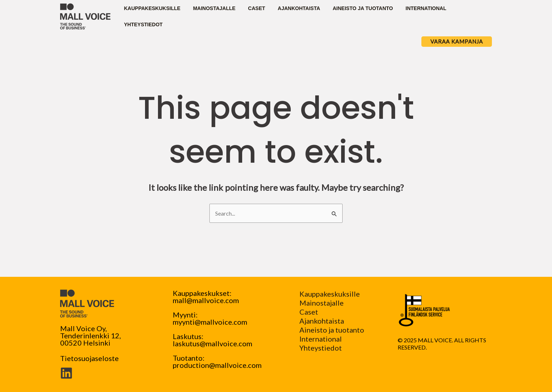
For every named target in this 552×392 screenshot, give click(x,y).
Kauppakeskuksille (330, 294)
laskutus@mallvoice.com (212, 343)
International (321, 339)
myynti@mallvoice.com (210, 322)
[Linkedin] (66, 373)
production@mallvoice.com (217, 365)
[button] (457, 42)
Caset (309, 312)
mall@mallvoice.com (206, 300)
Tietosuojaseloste (89, 358)
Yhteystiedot (321, 348)
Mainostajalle (322, 303)
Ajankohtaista (322, 321)
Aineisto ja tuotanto (332, 330)
